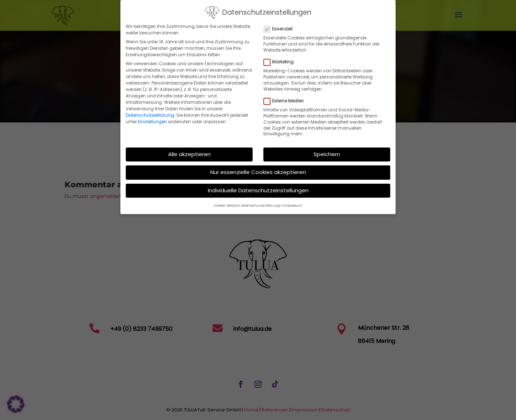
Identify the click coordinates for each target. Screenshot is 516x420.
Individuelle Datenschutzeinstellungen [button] (258, 186)
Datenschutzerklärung (150, 111)
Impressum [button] (292, 201)
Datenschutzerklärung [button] (260, 201)
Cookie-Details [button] (226, 201)
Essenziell (281, 25)
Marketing (281, 58)
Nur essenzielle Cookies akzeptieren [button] (258, 168)
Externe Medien (287, 97)
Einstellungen (152, 117)
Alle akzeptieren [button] (189, 150)
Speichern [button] (327, 150)
